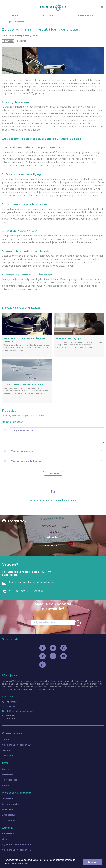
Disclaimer (8, 756)
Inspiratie (48, 15)
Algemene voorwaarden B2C (17, 745)
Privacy (6, 750)
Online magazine (11, 804)
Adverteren (8, 834)
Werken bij (7, 774)
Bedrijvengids (9, 820)
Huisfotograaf (10, 780)
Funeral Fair (8, 809)
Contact (6, 739)
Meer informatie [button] (20, 864)
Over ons (7, 769)
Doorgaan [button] (92, 862)
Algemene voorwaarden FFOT (17, 850)
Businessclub (9, 815)
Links (5, 839)
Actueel (35, 36)
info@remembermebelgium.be (19, 711)
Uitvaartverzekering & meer (16, 36)
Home (15, 15)
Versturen (53, 473)
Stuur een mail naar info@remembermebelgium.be (31, 584)
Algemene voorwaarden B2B (17, 844)
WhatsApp (10, 707)
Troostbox (7, 799)
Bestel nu (52, 537)
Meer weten (52, 545)
